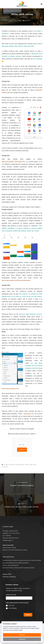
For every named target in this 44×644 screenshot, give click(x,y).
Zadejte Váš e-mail (11, 595)
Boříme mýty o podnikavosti (11, 565)
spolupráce (5, 467)
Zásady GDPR (7, 574)
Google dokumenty (9, 465)
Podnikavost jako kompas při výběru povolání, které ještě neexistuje (22, 560)
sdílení (27, 465)
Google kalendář (20, 465)
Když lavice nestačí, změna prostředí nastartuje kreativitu (19, 568)
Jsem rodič (11, 605)
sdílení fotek (33, 465)
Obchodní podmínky (9, 577)
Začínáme (27, 20)
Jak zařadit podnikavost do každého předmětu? (16, 563)
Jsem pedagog (12, 608)
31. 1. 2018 (17, 20)
